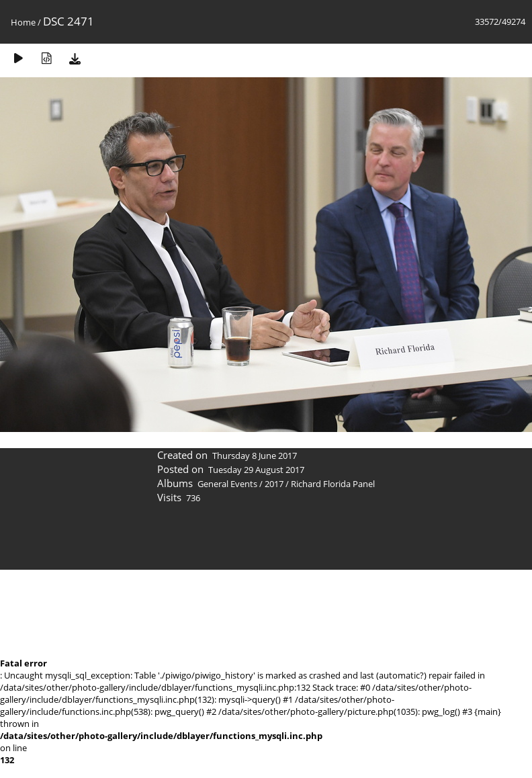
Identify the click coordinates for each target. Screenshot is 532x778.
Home (23, 22)
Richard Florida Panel (333, 484)
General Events (227, 484)
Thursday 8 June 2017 (255, 456)
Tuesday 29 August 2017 (256, 470)
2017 (274, 484)
